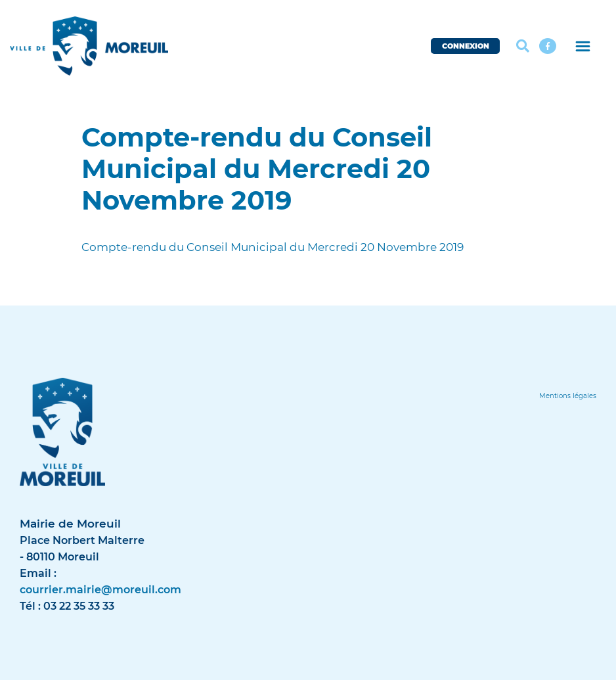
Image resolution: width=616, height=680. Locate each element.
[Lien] (568, 396)
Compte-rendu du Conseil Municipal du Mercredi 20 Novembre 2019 (273, 247)
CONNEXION (466, 46)
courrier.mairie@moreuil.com (100, 590)
